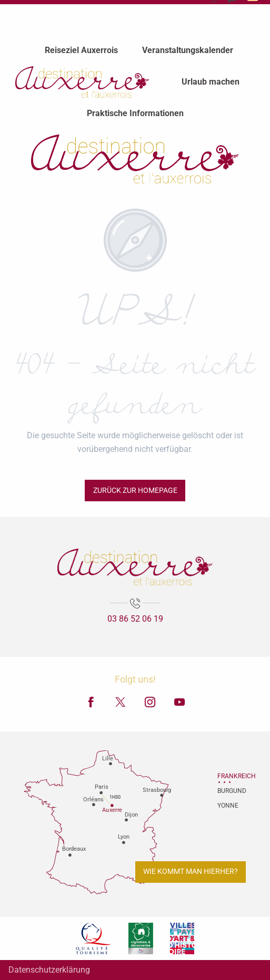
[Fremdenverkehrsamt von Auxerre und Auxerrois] (135, 159)
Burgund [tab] (231, 791)
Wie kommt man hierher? (191, 871)
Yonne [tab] (228, 806)
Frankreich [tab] (231, 776)
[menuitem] (81, 50)
